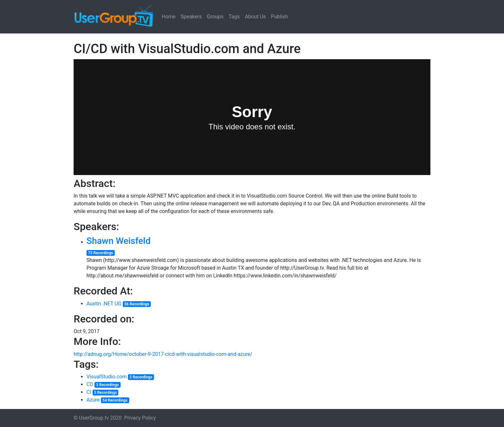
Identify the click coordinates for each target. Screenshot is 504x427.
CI (89, 392)
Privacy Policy (140, 418)
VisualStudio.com (107, 377)
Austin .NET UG (104, 304)
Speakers (191, 17)
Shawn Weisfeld (118, 241)
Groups (215, 17)
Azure (93, 400)
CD (90, 384)
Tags (234, 17)
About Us (255, 17)
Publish (279, 17)
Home (169, 17)
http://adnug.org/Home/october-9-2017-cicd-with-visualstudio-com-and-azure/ (163, 354)
